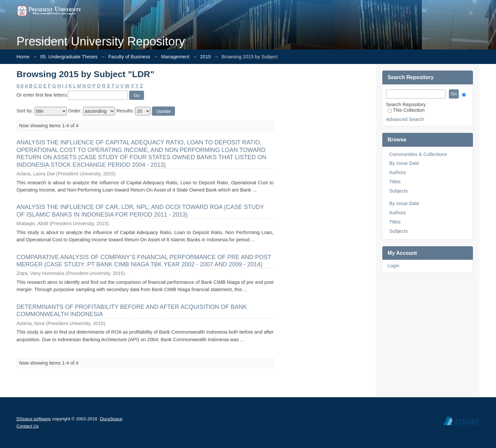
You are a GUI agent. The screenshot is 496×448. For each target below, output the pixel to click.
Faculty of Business (129, 57)
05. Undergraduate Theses (69, 57)
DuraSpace (111, 419)
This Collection (406, 110)
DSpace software (34, 419)
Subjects (398, 191)
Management (175, 57)
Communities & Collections (418, 154)
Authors (398, 172)
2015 (205, 57)
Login (394, 266)
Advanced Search (405, 119)
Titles (395, 182)
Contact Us (28, 426)
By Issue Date (404, 163)
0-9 (20, 86)
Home (23, 57)
